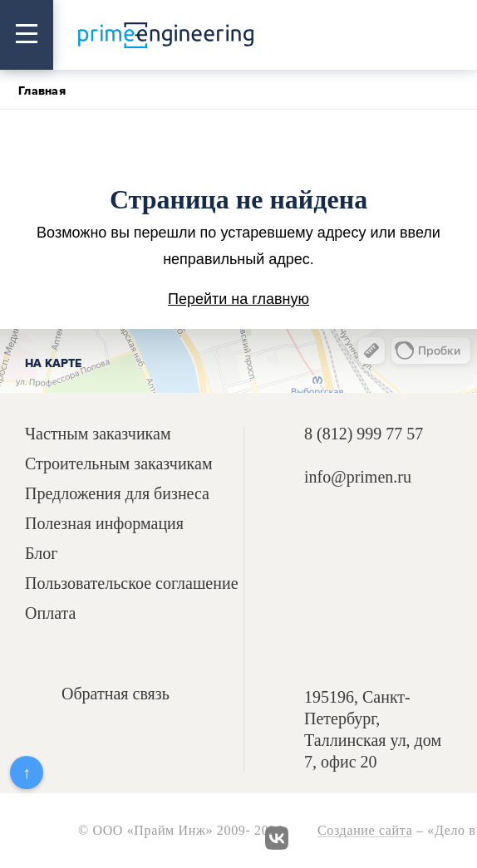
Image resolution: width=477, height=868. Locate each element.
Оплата (50, 613)
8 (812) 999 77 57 (364, 434)
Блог (41, 554)
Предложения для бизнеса (117, 494)
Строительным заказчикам (119, 464)
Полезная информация (104, 524)
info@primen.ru (358, 477)
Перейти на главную (238, 299)
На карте (53, 363)
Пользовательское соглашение (132, 584)
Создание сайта (365, 831)
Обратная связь (116, 694)
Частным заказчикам (98, 434)
